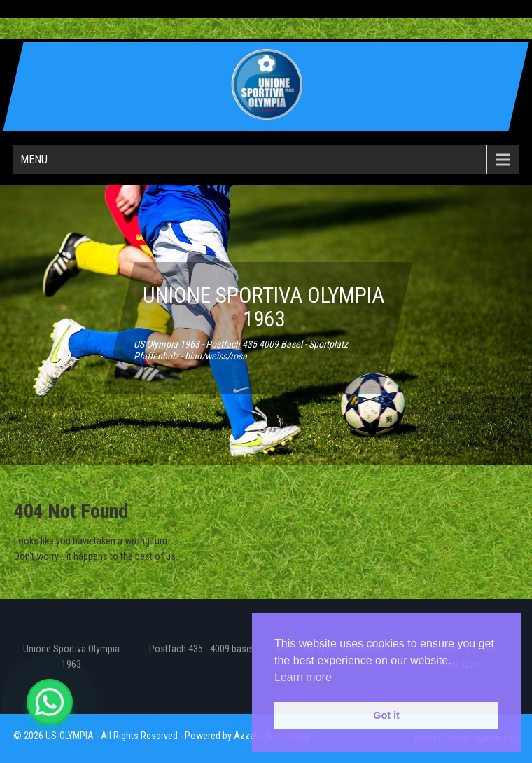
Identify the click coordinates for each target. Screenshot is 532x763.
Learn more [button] (303, 677)
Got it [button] (386, 715)
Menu (34, 159)
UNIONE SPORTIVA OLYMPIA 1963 (264, 307)
